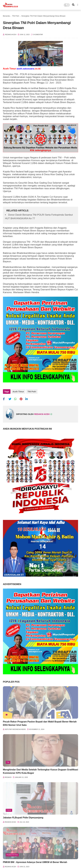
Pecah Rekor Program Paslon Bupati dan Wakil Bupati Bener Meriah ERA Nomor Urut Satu (40, 723)
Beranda (6, 16)
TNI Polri (16, 16)
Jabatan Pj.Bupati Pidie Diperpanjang (23, 818)
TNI (8, 762)
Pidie (9, 810)
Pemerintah (12, 855)
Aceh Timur (18, 392)
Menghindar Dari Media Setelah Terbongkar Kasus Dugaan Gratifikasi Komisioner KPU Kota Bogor (40, 771)
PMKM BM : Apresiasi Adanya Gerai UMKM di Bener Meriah (35, 862)
